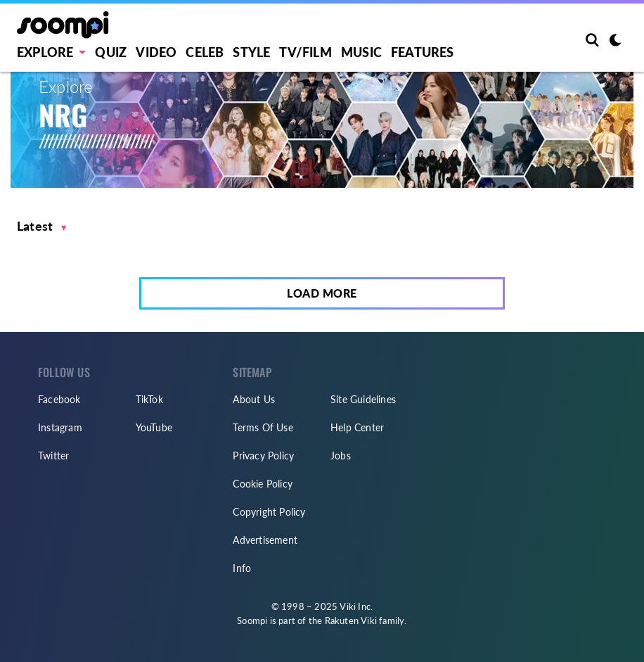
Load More (322, 293)
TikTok (149, 399)
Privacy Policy (263, 456)
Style (251, 52)
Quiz (111, 52)
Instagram (60, 427)
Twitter (53, 456)
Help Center (357, 427)
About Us (254, 399)
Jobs (341, 456)
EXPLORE (45, 52)
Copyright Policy (269, 512)
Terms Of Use (263, 427)
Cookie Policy (263, 484)
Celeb (205, 52)
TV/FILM (305, 52)
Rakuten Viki (351, 620)
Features (423, 52)
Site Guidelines (363, 399)
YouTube (154, 427)
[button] (42, 226)
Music (361, 52)
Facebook (59, 399)
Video (156, 52)
